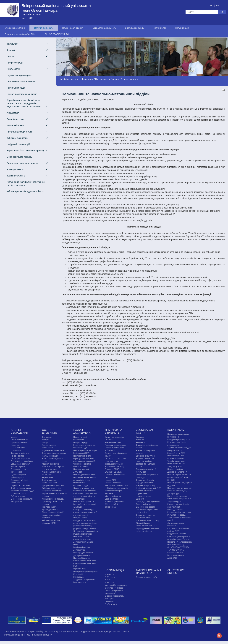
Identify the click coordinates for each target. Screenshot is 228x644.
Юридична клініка (144, 518)
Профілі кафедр (15, 63)
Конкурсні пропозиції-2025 (179, 440)
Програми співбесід (176, 545)
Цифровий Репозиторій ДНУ (94, 632)
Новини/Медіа (182, 28)
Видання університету (114, 596)
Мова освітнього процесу (19, 157)
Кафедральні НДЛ (81, 453)
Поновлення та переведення (180, 542)
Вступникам (160, 28)
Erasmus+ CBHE (112, 469)
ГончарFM (109, 601)
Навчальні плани (27, 125)
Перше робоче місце (145, 504)
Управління (16, 445)
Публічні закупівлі (18, 475)
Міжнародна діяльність (104, 28)
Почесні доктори (18, 456)
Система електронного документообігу (24, 632)
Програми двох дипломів (27, 132)
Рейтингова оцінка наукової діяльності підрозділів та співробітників (85, 496)
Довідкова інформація (20, 464)
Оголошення (79, 440)
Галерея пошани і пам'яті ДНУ (20, 34)
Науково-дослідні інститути (85, 450)
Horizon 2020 (110, 480)
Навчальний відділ (16, 88)
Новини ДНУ (110, 574)
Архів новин (110, 583)
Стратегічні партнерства (115, 459)
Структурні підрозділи (20, 459)
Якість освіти (27, 69)
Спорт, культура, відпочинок (148, 502)
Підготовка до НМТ (176, 456)
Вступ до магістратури (177, 496)
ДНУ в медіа (110, 577)
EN (218, 5)
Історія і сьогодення (15, 28)
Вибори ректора (18, 496)
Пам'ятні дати (111, 604)
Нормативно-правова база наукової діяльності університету (85, 480)
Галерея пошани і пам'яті (147, 577)
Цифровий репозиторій (18, 144)
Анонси (108, 580)
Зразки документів (27, 176)
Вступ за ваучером (176, 555)
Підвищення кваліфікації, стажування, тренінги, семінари (26, 184)
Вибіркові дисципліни (27, 138)
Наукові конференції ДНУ (84, 502)
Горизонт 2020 (80, 569)
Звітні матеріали (18, 467)
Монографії (78, 574)
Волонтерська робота (145, 507)
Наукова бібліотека (82, 558)
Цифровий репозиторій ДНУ (148, 488)
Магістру (140, 440)
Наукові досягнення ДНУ (84, 475)
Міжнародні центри (113, 496)
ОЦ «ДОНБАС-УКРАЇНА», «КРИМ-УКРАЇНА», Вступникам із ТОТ (178, 550)
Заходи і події (111, 507)
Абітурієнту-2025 (175, 467)
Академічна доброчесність (85, 580)
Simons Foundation (113, 483)
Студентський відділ (145, 480)
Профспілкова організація (22, 461)
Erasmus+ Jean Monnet (115, 475)
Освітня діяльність (44, 28)
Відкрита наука (80, 582)
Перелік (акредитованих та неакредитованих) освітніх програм (179, 477)
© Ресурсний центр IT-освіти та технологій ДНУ (28, 635)
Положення (16, 450)
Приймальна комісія (176, 464)
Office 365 (115, 632)
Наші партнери (111, 461)
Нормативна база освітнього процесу (27, 150)
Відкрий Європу (143, 523)
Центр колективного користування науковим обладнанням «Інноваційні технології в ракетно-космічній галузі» (85, 461)
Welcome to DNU (112, 504)
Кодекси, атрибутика (20, 453)
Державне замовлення (177, 472)
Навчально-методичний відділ (22, 94)
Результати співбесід (176, 515)
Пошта (125, 632)
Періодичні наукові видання (85, 572)
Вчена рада (78, 577)
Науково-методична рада (19, 75)
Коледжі (27, 50)
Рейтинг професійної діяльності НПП (25, 191)
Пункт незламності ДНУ (146, 526)
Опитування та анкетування (21, 81)
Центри (27, 56)
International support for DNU (117, 485)
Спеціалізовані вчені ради (85, 561)
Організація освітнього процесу (27, 163)
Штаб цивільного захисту (22, 488)
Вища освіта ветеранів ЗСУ (179, 499)
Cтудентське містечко (145, 515)
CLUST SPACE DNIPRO (57, 34)
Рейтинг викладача (69, 632)
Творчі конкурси (174, 501)
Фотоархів (109, 599)
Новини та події (80, 437)
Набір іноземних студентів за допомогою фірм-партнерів (116, 491)
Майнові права (17, 477)
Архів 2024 (172, 558)
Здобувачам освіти (135, 28)
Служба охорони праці (20, 485)
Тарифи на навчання (176, 461)
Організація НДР (81, 485)
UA (212, 5)
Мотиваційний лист (176, 458)
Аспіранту (140, 442)
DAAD (107, 477)
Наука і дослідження (73, 28)
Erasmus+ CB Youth (113, 472)
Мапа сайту (51, 632)
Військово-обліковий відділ (22, 491)
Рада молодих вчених (83, 534)
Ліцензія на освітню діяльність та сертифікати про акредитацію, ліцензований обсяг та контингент (27, 103)
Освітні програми (27, 119)
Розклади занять (27, 169)
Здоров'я (140, 499)
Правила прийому (175, 469)
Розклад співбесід (175, 510)
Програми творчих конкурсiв (180, 488)
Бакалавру (141, 437)
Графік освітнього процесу (147, 520)
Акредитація (27, 113)
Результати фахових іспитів (179, 512)
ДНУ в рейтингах (18, 448)
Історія (14, 437)
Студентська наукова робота (86, 531)
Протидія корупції (18, 493)
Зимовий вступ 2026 (176, 453)
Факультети (27, 44)
